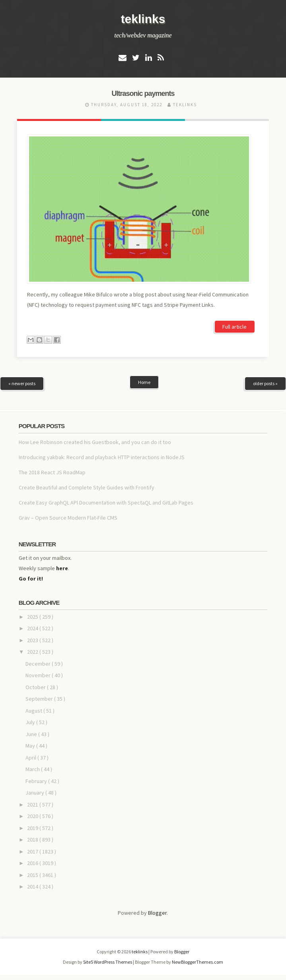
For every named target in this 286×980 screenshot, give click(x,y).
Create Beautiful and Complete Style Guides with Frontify (87, 487)
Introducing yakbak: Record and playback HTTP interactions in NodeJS (102, 457)
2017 (33, 851)
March (33, 769)
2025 (33, 617)
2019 (33, 828)
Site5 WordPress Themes (108, 962)
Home (144, 382)
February (37, 781)
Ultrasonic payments (143, 94)
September (40, 699)
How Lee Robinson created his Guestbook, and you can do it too (95, 442)
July (31, 722)
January (35, 793)
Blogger (157, 913)
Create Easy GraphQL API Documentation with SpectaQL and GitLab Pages (106, 503)
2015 (33, 875)
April (31, 758)
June (32, 734)
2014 (33, 886)
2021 (33, 805)
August (34, 711)
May (31, 746)
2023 (33, 640)
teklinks (143, 19)
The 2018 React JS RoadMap (52, 472)
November (39, 675)
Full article (234, 327)
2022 (33, 652)
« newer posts (22, 383)
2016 (33, 863)
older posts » (265, 383)
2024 (33, 628)
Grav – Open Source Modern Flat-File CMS (68, 518)
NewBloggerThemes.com (197, 962)
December (39, 664)
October (36, 687)
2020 (33, 816)
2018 (33, 840)
